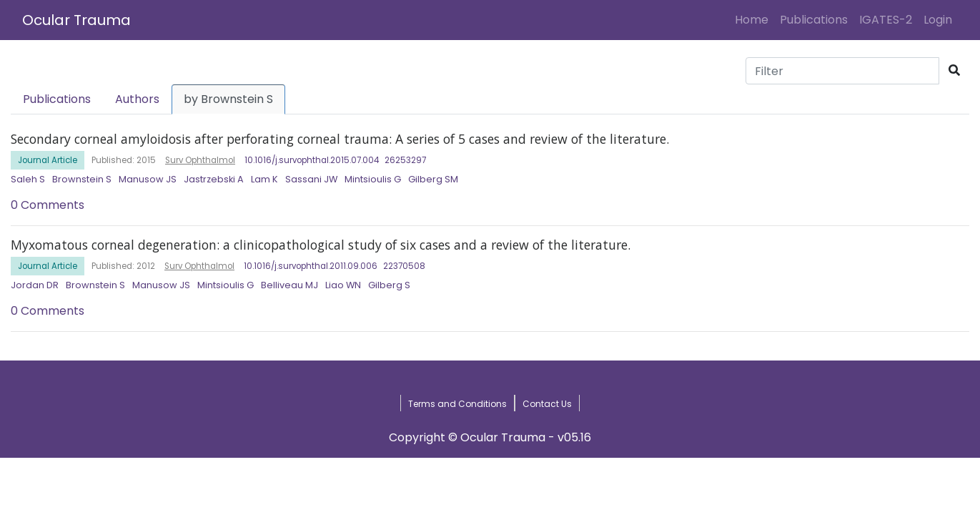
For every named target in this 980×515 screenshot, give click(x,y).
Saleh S (28, 179)
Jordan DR (35, 285)
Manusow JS (148, 179)
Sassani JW (311, 179)
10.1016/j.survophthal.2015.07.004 (312, 160)
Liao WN (343, 285)
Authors (137, 99)
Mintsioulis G (373, 179)
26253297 (405, 160)
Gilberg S (389, 285)
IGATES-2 (886, 20)
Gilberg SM (433, 179)
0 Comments (48, 205)
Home (754, 19)
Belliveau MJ (289, 285)
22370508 (404, 266)
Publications (814, 20)
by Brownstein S (228, 99)
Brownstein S (82, 179)
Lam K (264, 179)
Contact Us (547, 404)
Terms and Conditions (457, 404)
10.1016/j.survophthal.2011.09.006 (311, 266)
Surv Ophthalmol (200, 160)
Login (941, 19)
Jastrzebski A (214, 179)
